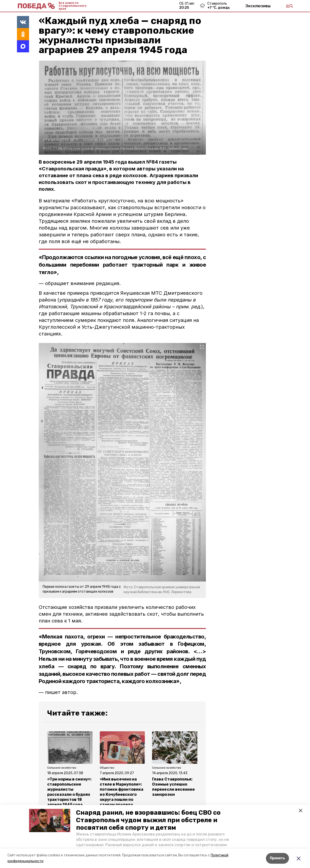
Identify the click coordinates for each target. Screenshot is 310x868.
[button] (50, 820)
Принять (277, 858)
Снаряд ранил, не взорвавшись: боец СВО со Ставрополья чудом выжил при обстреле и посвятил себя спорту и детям (148, 820)
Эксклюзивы (258, 6)
